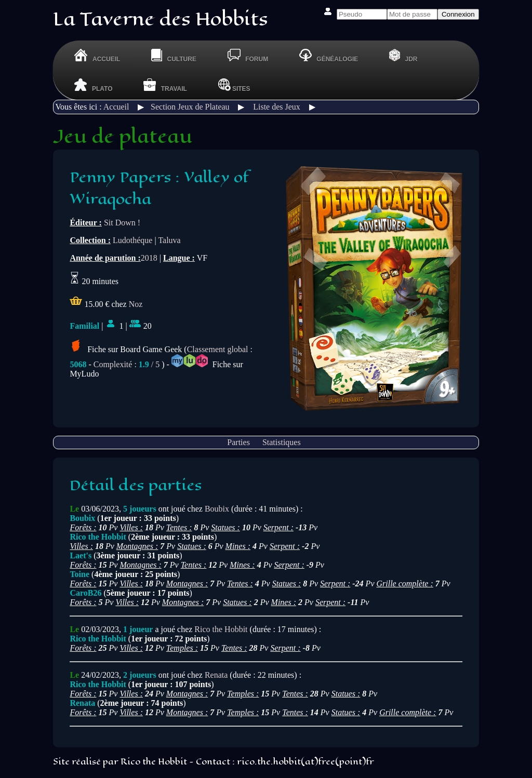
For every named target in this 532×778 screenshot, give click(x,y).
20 (141, 326)
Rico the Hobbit (221, 629)
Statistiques (282, 442)
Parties (238, 442)
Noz (136, 304)
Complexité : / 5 (127, 364)
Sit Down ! (122, 223)
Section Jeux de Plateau (190, 107)
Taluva (169, 240)
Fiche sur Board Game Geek (126, 349)
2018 (149, 258)
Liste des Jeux (277, 107)
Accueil (116, 107)
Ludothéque (132, 240)
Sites (234, 85)
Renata (216, 675)
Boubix (217, 509)
